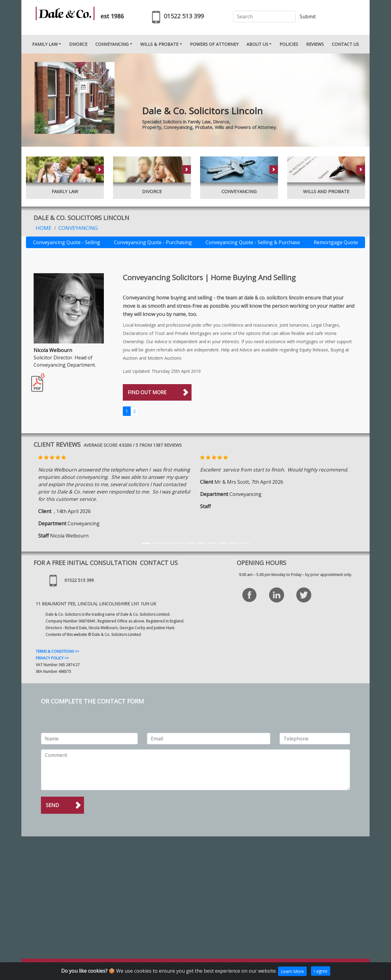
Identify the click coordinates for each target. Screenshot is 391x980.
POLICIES (289, 44)
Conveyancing (78, 228)
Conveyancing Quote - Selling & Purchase (253, 242)
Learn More (292, 971)
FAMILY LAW (45, 44)
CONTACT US (345, 44)
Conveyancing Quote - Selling (67, 242)
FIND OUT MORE (147, 392)
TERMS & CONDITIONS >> (57, 651)
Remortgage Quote (336, 242)
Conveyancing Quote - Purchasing (153, 242)
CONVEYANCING (112, 44)
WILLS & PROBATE (159, 44)
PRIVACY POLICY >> (52, 658)
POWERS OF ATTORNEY (214, 44)
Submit (308, 17)
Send (52, 805)
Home (44, 228)
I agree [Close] (321, 971)
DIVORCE (78, 44)
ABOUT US (257, 44)
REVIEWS (315, 44)
